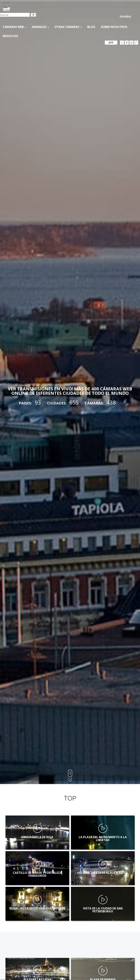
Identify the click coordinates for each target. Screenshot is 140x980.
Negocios (10, 36)
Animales (40, 27)
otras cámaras (68, 27)
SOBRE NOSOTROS (114, 27)
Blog (91, 27)
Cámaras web (14, 27)
